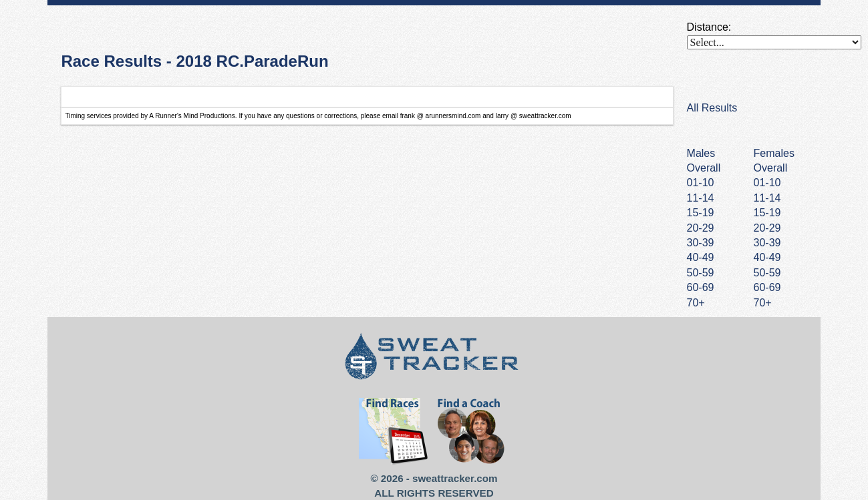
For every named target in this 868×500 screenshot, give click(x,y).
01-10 (767, 183)
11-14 (767, 198)
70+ (763, 303)
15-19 (767, 213)
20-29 (767, 228)
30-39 (767, 243)
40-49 (767, 257)
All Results (712, 108)
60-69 (767, 287)
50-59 (767, 273)
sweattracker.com (455, 478)
